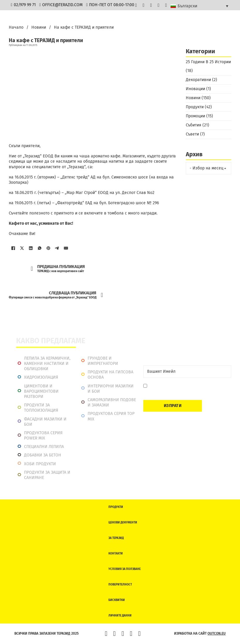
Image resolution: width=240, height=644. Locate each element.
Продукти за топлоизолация (41, 408)
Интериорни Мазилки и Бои (111, 389)
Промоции (195, 116)
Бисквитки (117, 600)
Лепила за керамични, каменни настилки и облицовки (47, 364)
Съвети (192, 134)
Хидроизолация (41, 377)
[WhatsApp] (40, 248)
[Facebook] (13, 248)
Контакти (116, 554)
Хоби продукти (40, 464)
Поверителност (120, 585)
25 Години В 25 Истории (208, 62)
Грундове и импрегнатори (103, 361)
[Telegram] (57, 248)
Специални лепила (44, 447)
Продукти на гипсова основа (110, 375)
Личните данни (120, 616)
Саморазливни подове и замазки (112, 402)
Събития (194, 125)
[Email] (187, 372)
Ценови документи (123, 523)
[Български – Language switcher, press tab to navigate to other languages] (199, 6)
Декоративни (198, 80)
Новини (39, 27)
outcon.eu (217, 633)
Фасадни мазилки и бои (45, 422)
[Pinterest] (48, 248)
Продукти (195, 107)
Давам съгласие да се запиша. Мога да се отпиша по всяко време (188, 389)
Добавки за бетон (43, 455)
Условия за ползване (125, 569)
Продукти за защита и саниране (47, 475)
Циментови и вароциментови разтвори (41, 391)
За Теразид (116, 538)
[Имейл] (66, 248)
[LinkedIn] (31, 248)
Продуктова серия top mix (111, 416)
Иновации (195, 89)
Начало (16, 27)
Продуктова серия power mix (43, 436)
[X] (22, 248)
